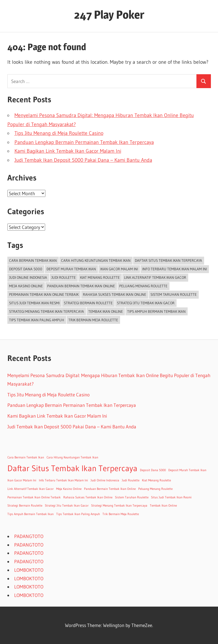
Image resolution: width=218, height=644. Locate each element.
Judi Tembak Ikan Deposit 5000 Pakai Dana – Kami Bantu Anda (83, 160)
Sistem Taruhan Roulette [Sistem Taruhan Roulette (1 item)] (174, 294)
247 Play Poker (109, 15)
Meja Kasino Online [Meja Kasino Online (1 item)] (26, 286)
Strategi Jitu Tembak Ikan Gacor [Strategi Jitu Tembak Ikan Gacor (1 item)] (146, 303)
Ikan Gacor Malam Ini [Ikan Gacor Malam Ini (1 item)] (119, 269)
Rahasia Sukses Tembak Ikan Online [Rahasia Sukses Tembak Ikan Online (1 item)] (115, 294)
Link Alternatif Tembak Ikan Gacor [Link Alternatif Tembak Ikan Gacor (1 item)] (155, 277)
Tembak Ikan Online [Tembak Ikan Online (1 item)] (106, 311)
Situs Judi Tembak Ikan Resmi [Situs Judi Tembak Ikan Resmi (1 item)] (34, 303)
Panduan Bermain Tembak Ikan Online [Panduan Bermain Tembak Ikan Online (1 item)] (81, 286)
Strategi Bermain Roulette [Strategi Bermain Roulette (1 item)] (88, 303)
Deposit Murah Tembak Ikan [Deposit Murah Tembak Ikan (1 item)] (71, 269)
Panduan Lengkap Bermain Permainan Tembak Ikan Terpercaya (84, 142)
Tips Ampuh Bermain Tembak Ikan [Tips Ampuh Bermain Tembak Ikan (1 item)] (156, 311)
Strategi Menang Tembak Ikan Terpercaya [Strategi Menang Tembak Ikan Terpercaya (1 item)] (47, 311)
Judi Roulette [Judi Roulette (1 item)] (64, 277)
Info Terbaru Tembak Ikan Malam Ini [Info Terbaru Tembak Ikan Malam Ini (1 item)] (175, 269)
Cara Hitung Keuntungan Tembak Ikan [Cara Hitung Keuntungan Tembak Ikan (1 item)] (96, 260)
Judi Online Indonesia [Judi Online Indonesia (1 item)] (28, 277)
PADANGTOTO (29, 536)
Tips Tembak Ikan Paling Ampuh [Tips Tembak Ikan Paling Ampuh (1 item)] (37, 320)
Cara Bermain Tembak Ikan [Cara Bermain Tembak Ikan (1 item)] (33, 260)
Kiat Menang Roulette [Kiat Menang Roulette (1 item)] (100, 277)
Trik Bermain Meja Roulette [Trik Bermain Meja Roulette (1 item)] (93, 320)
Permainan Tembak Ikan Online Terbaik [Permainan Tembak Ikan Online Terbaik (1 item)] (44, 294)
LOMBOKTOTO (29, 570)
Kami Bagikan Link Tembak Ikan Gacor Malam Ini (68, 151)
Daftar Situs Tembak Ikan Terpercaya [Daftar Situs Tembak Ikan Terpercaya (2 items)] (168, 260)
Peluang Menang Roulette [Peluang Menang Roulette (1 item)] (143, 286)
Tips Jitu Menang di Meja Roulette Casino (59, 133)
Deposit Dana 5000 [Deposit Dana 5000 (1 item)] (26, 269)
